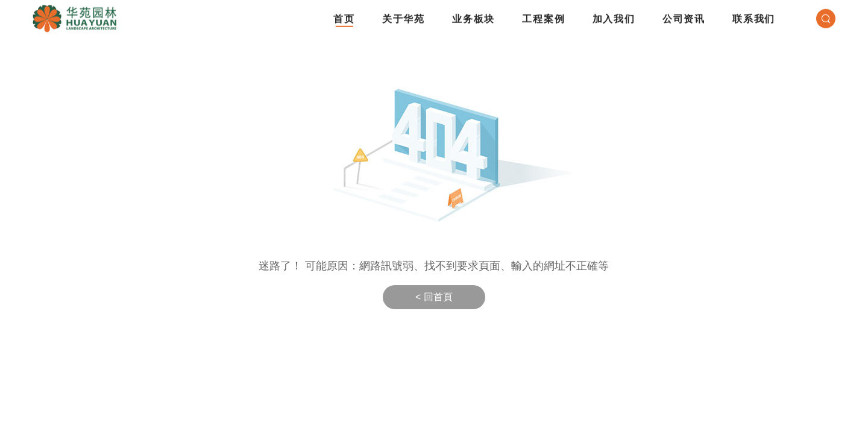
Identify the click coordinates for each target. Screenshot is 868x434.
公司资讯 (684, 15)
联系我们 (754, 15)
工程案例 (543, 15)
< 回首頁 (434, 297)
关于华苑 (404, 15)
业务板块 (473, 15)
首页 (344, 15)
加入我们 (614, 15)
